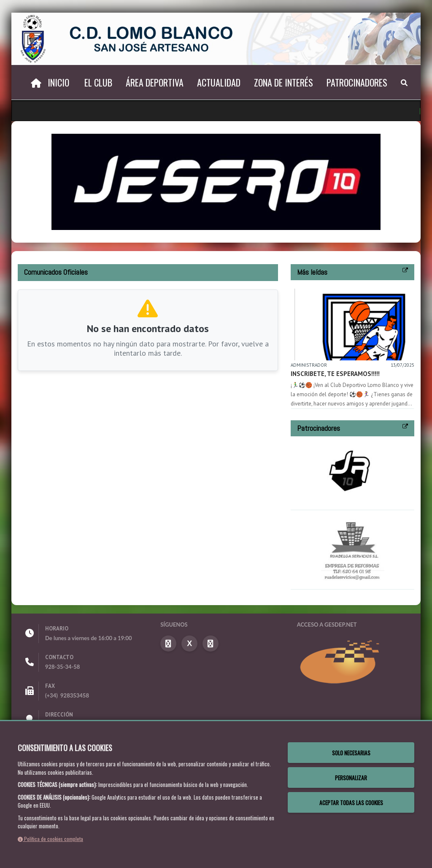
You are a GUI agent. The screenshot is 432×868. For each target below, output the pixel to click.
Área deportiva (155, 82)
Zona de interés (283, 82)
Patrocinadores (357, 82)
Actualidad (219, 82)
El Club (98, 82)
